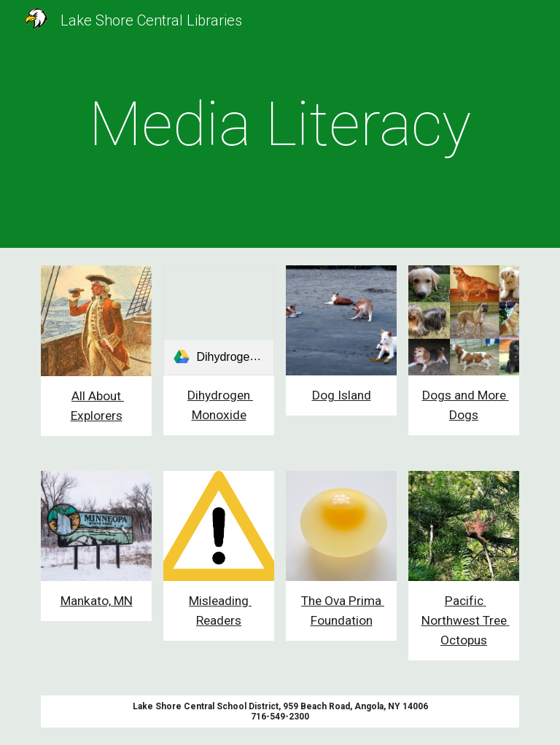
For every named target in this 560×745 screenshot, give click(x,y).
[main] (280, 124)
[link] (218, 320)
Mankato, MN (97, 601)
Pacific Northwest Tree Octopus (466, 620)
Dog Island (342, 395)
